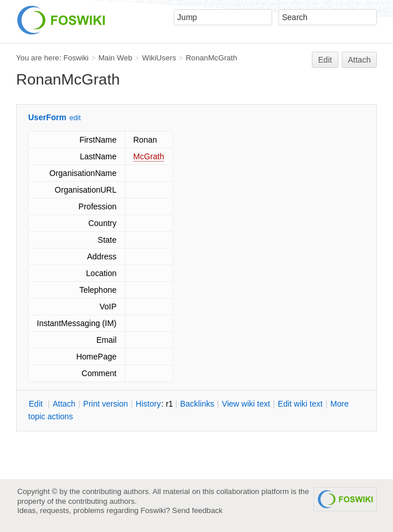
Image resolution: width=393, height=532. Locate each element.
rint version (106, 404)
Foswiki (76, 58)
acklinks (197, 404)
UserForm (47, 117)
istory (148, 404)
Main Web (115, 58)
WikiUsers (159, 58)
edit (75, 118)
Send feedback (197, 510)
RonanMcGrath (211, 58)
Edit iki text (300, 404)
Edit (325, 60)
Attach (360, 60)
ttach (64, 404)
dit (37, 404)
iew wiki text (246, 404)
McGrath (149, 156)
